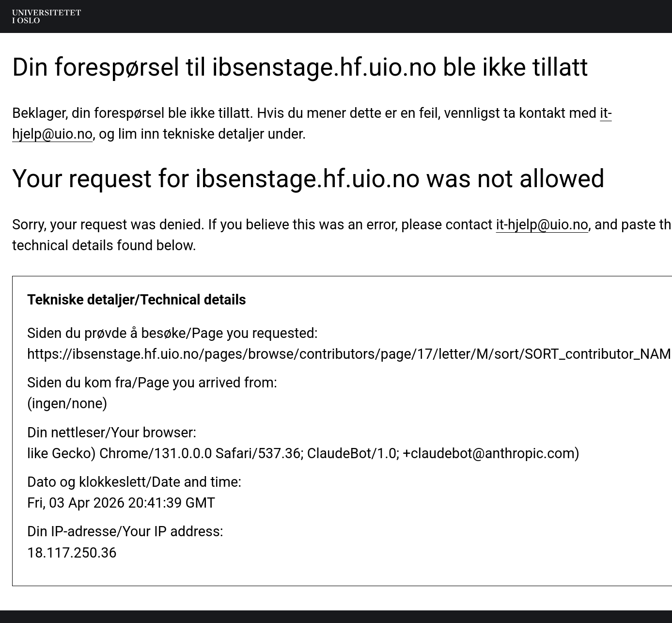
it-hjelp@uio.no (542, 224)
